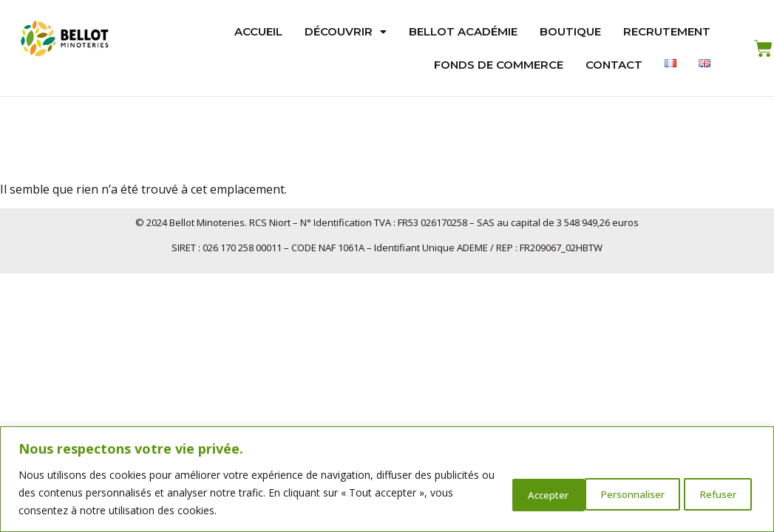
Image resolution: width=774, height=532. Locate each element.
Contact (614, 65)
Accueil (258, 31)
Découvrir (346, 31)
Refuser (624, 492)
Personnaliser (524, 492)
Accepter (713, 492)
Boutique (570, 31)
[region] (387, 479)
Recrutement (667, 31)
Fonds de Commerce (499, 65)
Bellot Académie (463, 31)
